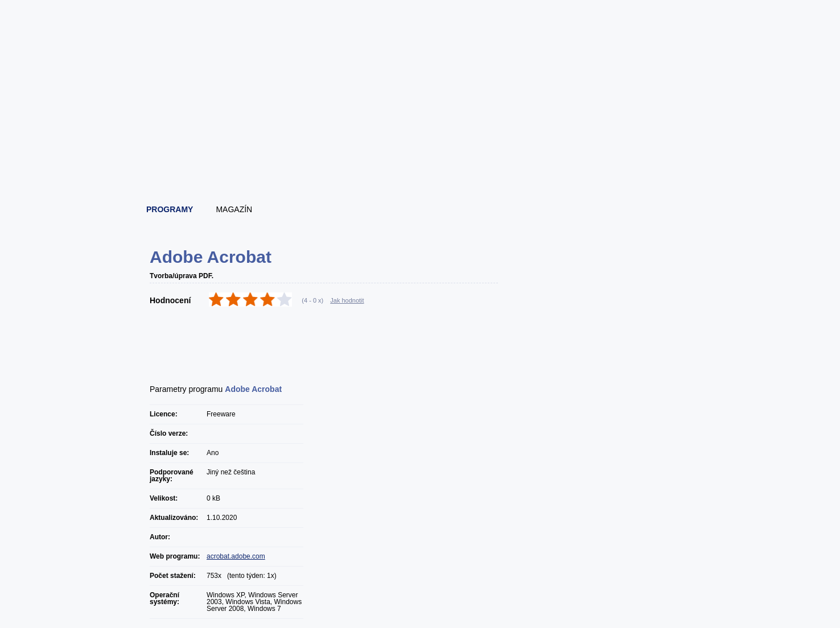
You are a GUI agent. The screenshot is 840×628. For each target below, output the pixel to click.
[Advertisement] (421, 165)
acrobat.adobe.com (236, 556)
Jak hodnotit (347, 300)
